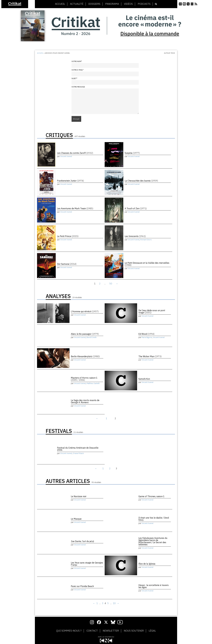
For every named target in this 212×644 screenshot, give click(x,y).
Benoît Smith (92, 337)
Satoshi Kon (144, 379)
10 (114, 603)
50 (111, 284)
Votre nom (77, 61)
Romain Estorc (146, 240)
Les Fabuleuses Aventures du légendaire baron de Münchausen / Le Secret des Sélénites (153, 541)
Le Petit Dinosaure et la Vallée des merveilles (147, 264)
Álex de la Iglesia (147, 564)
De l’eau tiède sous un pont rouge (152, 311)
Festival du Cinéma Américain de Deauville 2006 (78, 449)
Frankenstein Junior (70, 181)
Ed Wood (146, 334)
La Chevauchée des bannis (141, 181)
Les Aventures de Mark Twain (75, 208)
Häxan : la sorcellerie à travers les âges (154, 586)
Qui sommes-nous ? (69, 631)
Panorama (112, 4)
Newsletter (111, 631)
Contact (92, 631)
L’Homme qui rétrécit (85, 311)
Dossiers (94, 4)
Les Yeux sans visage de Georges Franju (87, 564)
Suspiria (132, 153)
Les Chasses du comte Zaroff (75, 153)
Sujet (74, 78)
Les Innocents (135, 236)
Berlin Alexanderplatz (85, 356)
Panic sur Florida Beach (82, 586)
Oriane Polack (78, 453)
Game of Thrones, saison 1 (151, 496)
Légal (152, 631)
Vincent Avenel (66, 156)
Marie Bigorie (147, 337)
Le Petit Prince (68, 236)
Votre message (78, 87)
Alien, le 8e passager (85, 334)
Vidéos (128, 4)
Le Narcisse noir (79, 496)
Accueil (60, 4)
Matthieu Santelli (93, 383)
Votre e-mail (77, 70)
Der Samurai (67, 264)
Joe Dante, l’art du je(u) (82, 541)
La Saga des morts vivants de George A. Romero (85, 401)
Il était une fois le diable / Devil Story (154, 519)
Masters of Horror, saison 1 (84, 379)
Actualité (77, 4)
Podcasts (144, 4)
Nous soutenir (134, 631)
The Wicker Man (150, 356)
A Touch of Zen (136, 208)
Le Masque (76, 519)
